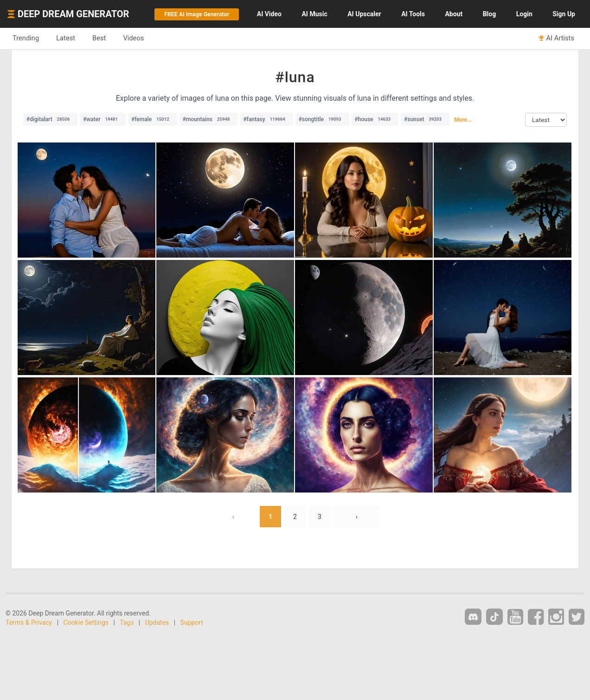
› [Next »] (357, 517)
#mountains (209, 119)
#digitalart (50, 119)
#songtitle (322, 119)
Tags (127, 622)
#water (103, 119)
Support (192, 622)
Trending (26, 38)
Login (524, 14)
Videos (133, 38)
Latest (66, 38)
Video (269, 14)
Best (99, 38)
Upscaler (364, 14)
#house (375, 119)
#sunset (425, 119)
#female (153, 119)
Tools (413, 14)
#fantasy (266, 119)
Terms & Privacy (29, 622)
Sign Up (564, 14)
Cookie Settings (86, 622)
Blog (490, 14)
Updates (157, 622)
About (454, 14)
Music (314, 14)
